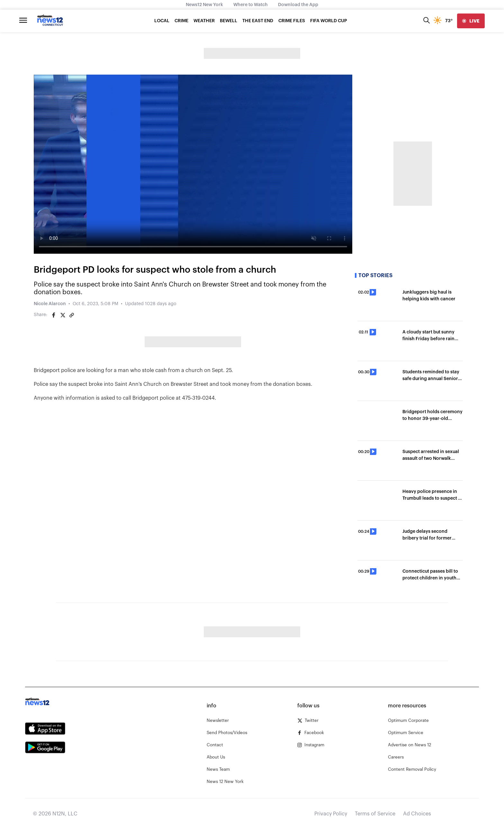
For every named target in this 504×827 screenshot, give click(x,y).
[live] (471, 21)
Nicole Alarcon (50, 304)
